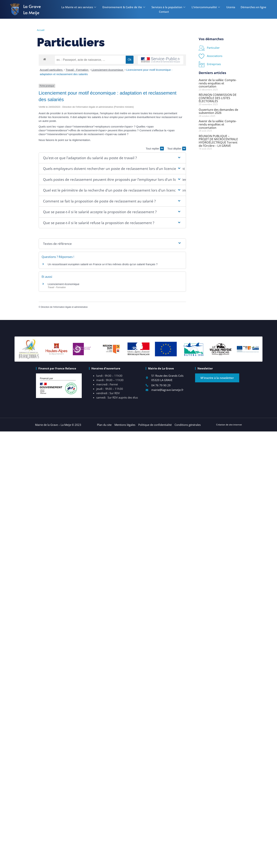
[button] (112, 158)
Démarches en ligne (253, 7)
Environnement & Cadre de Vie (124, 7)
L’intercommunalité (206, 7)
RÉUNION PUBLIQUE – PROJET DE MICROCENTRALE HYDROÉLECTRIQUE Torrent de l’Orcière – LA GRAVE (218, 141)
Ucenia (231, 7)
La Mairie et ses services (79, 7)
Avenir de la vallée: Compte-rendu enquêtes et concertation (218, 83)
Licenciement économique (108, 70)
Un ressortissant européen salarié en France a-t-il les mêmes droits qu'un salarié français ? (103, 264)
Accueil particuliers (51, 70)
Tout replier (155, 149)
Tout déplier (177, 149)
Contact (164, 12)
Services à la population (169, 7)
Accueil (41, 30)
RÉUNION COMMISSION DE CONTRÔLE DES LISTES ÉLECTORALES (218, 98)
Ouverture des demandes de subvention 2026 (218, 111)
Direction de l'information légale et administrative (64, 307)
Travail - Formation (77, 70)
